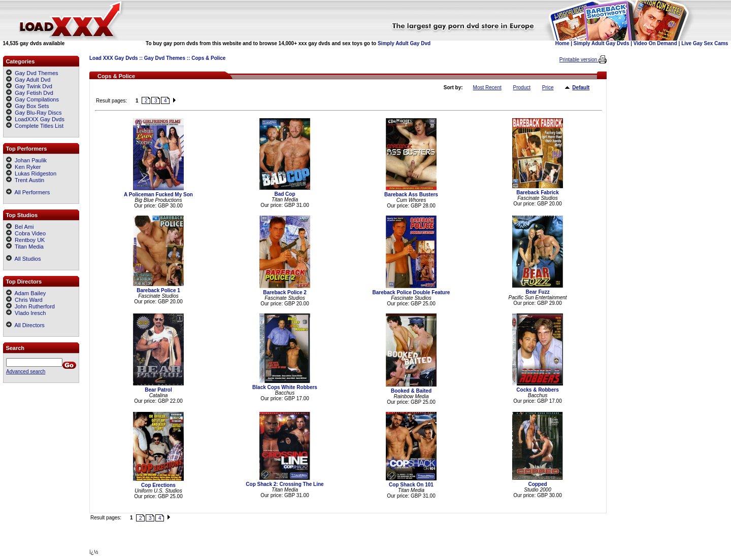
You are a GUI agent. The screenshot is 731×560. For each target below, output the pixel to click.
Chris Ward (24, 300)
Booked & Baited (411, 391)
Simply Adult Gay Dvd (404, 43)
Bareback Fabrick (537, 192)
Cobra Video (26, 233)
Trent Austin (25, 180)
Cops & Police (208, 58)
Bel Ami (20, 227)
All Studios (23, 259)
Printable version (579, 60)
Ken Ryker (23, 167)
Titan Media (25, 247)
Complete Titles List (35, 126)
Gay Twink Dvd (34, 86)
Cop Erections (158, 485)
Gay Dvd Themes (165, 58)
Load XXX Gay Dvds (114, 58)
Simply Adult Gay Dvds (602, 43)
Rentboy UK (25, 240)
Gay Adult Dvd (32, 80)
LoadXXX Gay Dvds (40, 119)
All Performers (28, 192)
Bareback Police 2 (285, 292)
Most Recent (487, 87)
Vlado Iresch (26, 313)
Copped (537, 484)
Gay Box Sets (32, 106)
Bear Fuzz (537, 292)
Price (548, 87)
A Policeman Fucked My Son (158, 195)
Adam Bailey (26, 293)
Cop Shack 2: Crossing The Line (285, 484)
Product (522, 87)
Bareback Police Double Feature (411, 292)
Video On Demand (655, 43)
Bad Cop (285, 194)
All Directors (25, 325)
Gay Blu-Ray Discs (38, 113)
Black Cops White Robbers (285, 387)
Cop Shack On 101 (411, 485)
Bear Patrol (158, 390)
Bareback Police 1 (158, 290)
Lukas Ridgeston (31, 173)
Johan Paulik (26, 160)
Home (562, 43)
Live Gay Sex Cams (705, 43)
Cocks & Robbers (537, 390)
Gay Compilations (37, 99)
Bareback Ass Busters (411, 195)
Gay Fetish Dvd (34, 93)
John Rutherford (30, 306)
